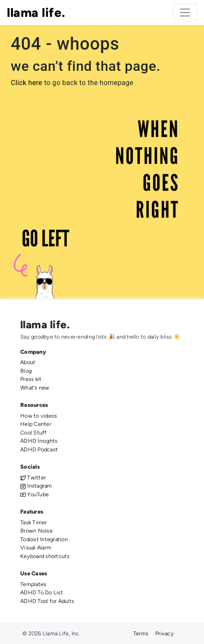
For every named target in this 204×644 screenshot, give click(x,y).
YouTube (35, 494)
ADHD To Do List (42, 592)
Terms (141, 633)
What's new (35, 388)
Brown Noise (36, 531)
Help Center (36, 424)
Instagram (36, 486)
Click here (27, 83)
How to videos (39, 416)
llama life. (36, 13)
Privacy (165, 633)
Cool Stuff (34, 433)
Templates (33, 584)
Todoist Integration (44, 539)
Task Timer (34, 522)
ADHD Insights (39, 441)
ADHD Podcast (39, 449)
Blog (26, 371)
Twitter (33, 477)
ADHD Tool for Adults (47, 601)
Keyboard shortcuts (45, 556)
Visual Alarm (36, 547)
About (28, 362)
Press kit (31, 379)
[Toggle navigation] (185, 13)
